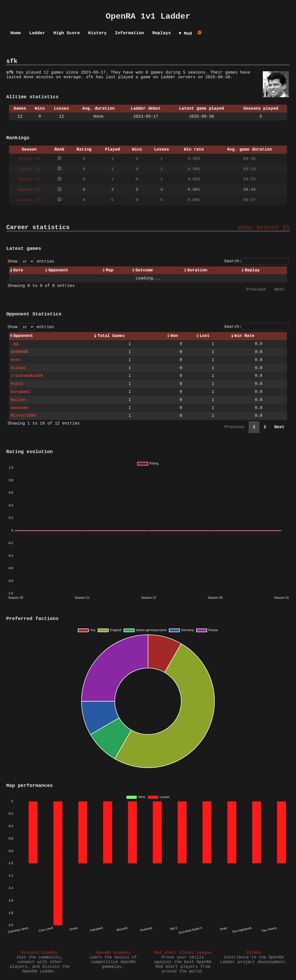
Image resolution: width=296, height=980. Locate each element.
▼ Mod (185, 34)
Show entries (31, 262)
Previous (256, 290)
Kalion (18, 400)
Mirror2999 (23, 416)
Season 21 (29, 190)
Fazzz (17, 384)
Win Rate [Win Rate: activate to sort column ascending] (244, 336)
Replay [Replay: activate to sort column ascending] (252, 270)
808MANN (19, 352)
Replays (162, 33)
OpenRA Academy (113, 953)
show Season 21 (264, 227)
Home (16, 33)
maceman (19, 408)
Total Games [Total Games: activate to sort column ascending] (111, 336)
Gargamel (21, 392)
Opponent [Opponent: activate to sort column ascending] (58, 270)
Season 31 (29, 159)
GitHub (254, 953)
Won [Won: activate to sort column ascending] (174, 336)
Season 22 (29, 179)
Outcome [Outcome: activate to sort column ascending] (144, 270)
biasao (18, 368)
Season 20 (29, 200)
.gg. (16, 344)
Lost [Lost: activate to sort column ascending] (205, 336)
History (97, 33)
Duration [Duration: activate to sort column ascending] (197, 270)
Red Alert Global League (183, 953)
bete (16, 360)
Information (129, 33)
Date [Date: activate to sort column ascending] (18, 270)
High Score (67, 33)
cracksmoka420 (27, 376)
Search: (256, 261)
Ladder (37, 33)
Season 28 (29, 169)
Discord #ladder (40, 953)
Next (279, 290)
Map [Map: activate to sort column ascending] (110, 270)
